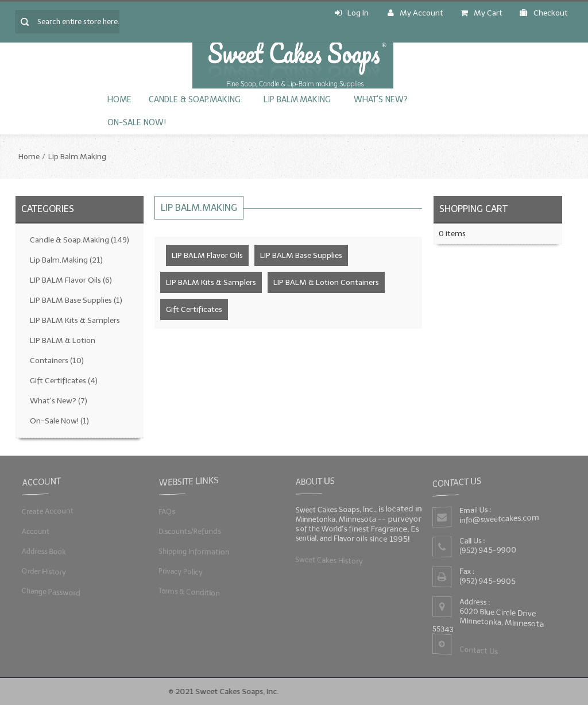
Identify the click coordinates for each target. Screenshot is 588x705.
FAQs (165, 511)
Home (119, 100)
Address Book (42, 551)
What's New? (381, 100)
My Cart (481, 13)
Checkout (544, 13)
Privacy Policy (179, 572)
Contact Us (478, 651)
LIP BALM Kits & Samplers (75, 320)
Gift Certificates (64, 381)
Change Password (50, 592)
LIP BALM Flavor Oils (71, 280)
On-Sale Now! (137, 123)
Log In (352, 13)
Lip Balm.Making (297, 100)
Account (34, 531)
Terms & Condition (188, 592)
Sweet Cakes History (328, 560)
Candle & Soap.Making (195, 100)
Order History (42, 572)
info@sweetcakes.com (498, 519)
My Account (415, 13)
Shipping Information (193, 551)
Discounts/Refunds (188, 531)
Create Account (46, 511)
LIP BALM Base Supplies (76, 300)
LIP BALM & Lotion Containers (63, 350)
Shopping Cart (473, 209)
